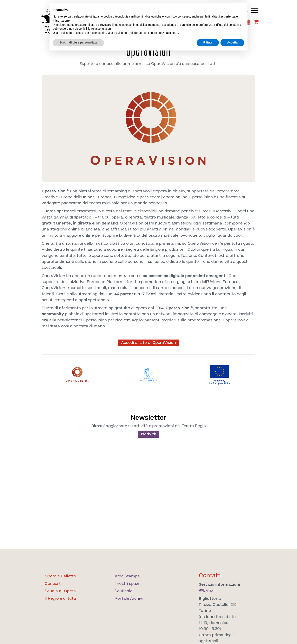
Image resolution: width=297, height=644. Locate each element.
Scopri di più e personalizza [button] (78, 633)
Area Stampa (127, 576)
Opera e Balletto (60, 576)
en (246, 11)
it (239, 11)
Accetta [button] (232, 633)
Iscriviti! (149, 434)
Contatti (210, 575)
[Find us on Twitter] (204, 23)
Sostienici (186, 33)
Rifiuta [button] (208, 633)
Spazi (165, 33)
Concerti (53, 584)
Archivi (208, 33)
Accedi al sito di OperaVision (148, 343)
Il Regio (75, 33)
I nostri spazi (127, 584)
